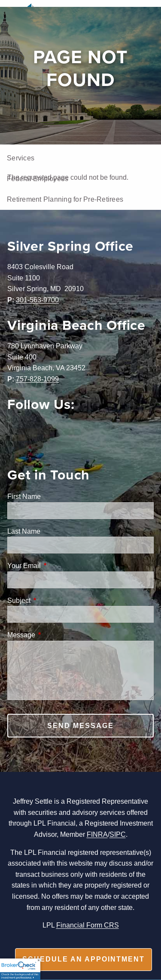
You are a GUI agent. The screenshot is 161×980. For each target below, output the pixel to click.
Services (21, 158)
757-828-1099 (37, 379)
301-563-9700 (37, 300)
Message (54, 635)
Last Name (24, 531)
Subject (52, 600)
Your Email (57, 565)
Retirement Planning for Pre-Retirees (65, 199)
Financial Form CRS (88, 925)
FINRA (97, 834)
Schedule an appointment (84, 959)
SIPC (118, 834)
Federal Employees (38, 178)
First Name (24, 496)
